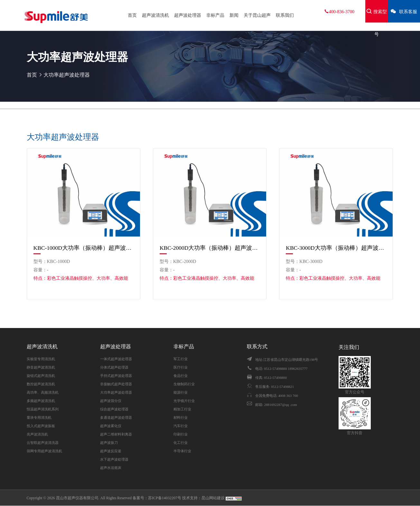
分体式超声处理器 (114, 367)
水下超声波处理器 (114, 459)
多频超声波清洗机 (41, 401)
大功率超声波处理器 (67, 75)
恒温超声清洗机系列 (43, 409)
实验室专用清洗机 (41, 359)
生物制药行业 (184, 384)
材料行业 (181, 417)
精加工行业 (182, 409)
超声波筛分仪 (111, 401)
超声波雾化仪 (111, 426)
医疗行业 (181, 367)
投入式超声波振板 (41, 426)
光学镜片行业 (184, 401)
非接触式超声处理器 (116, 384)
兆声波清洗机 (37, 434)
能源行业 (181, 392)
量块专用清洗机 (39, 417)
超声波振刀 (109, 443)
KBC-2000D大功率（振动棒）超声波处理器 (210, 248)
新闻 (234, 15)
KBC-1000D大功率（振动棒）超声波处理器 (84, 248)
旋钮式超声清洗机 (41, 376)
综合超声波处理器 (114, 409)
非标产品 (215, 15)
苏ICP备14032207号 (165, 498)
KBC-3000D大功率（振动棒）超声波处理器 (336, 248)
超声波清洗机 (155, 15)
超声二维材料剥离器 (116, 434)
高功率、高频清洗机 (43, 392)
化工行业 (181, 443)
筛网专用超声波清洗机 (44, 451)
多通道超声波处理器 (116, 417)
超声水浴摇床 (111, 468)
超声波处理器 (188, 15)
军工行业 (181, 359)
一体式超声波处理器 (116, 359)
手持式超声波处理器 (116, 376)
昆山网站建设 (214, 498)
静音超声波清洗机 (41, 367)
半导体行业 (182, 451)
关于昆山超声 (257, 15)
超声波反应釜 (111, 451)
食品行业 (181, 376)
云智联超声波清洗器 (43, 443)
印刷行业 (181, 434)
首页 (132, 15)
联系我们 (285, 15)
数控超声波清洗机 (41, 384)
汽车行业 (181, 426)
